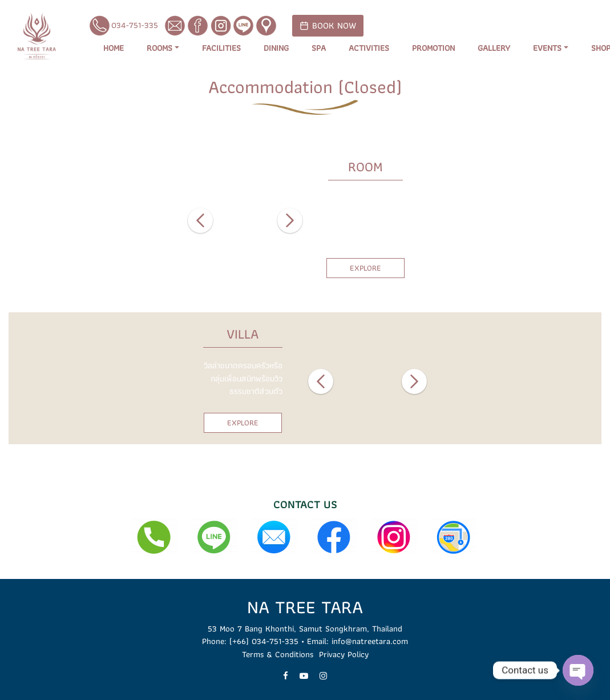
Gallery (494, 48)
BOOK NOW (328, 25)
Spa (319, 48)
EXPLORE (365, 268)
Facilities (221, 48)
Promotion (433, 48)
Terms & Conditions (278, 654)
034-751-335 (123, 26)
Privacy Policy (344, 654)
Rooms (159, 48)
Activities (369, 48)
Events (547, 48)
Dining (276, 48)
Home (114, 48)
